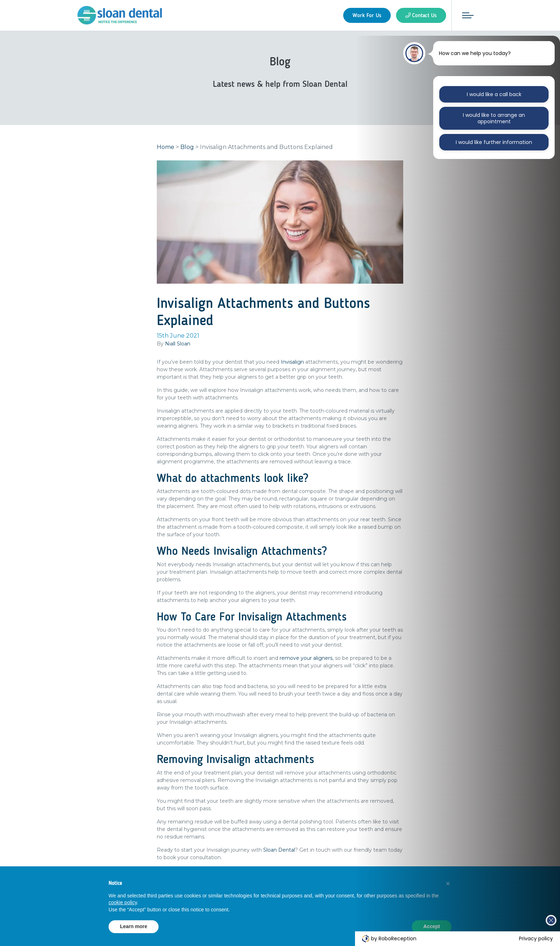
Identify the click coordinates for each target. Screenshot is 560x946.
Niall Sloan (178, 345)
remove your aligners (306, 659)
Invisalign (292, 363)
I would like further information (494, 142)
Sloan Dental (279, 851)
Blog (187, 148)
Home (166, 148)
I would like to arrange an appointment (494, 118)
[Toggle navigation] (467, 15)
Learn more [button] (134, 926)
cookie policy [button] (123, 902)
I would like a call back (494, 94)
